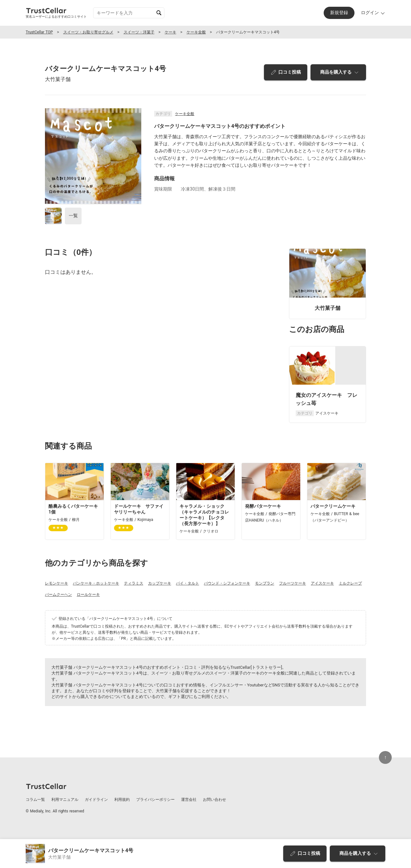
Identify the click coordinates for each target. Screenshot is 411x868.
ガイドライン (96, 800)
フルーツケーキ (293, 583)
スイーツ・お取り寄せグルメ (88, 32)
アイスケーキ (322, 583)
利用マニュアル (65, 800)
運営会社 (189, 800)
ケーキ (171, 32)
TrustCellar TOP (39, 32)
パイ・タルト (188, 583)
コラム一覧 (35, 800)
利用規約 (122, 800)
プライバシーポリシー (155, 800)
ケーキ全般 (196, 32)
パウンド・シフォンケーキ (227, 583)
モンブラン (265, 583)
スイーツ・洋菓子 (139, 32)
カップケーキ (160, 583)
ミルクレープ (350, 583)
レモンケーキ (57, 583)
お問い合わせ (214, 800)
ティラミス (134, 583)
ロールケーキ (88, 595)
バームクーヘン (58, 595)
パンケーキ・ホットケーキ (96, 583)
